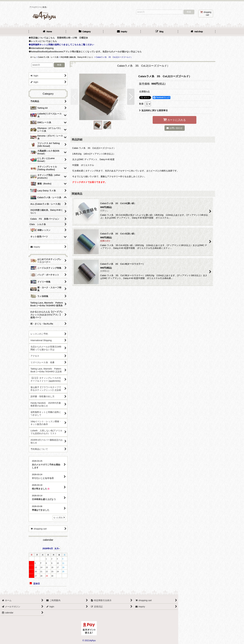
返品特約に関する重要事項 (153, 110)
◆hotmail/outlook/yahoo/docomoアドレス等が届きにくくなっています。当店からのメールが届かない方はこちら (85, 52)
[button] (74, 97)
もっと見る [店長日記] (59, 518)
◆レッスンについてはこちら (43, 41)
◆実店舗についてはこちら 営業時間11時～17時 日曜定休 (58, 38)
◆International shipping (41, 48)
